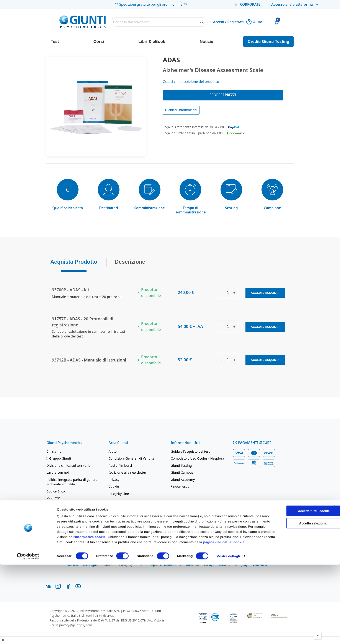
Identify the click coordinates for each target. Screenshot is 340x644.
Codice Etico (56, 491)
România (192, 565)
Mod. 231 (54, 498)
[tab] (74, 262)
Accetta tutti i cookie (296, 585)
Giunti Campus (182, 472)
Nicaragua (90, 565)
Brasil (86, 560)
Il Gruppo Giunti (59, 458)
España (204, 560)
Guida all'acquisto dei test (190, 451)
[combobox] (159, 22)
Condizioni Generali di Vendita (132, 458)
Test (55, 41)
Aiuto (254, 22)
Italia (258, 560)
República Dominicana (165, 565)
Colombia (131, 560)
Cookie (114, 486)
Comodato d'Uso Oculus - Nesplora (197, 458)
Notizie (206, 41)
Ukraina (225, 565)
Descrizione (130, 260)
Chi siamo (54, 451)
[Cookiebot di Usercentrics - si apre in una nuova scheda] (28, 636)
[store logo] (83, 22)
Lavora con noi (58, 472)
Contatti (52, 505)
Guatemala (222, 560)
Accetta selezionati (296, 597)
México (73, 565)
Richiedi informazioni (181, 110)
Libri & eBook (152, 41)
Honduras (242, 560)
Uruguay (241, 565)
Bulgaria (101, 560)
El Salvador (186, 560)
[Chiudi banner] (333, 581)
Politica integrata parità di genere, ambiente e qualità (72, 482)
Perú (141, 565)
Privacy (114, 479)
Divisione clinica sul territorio (69, 465)
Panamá (108, 565)
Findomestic (180, 486)
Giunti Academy (183, 479)
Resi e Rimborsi (120, 465)
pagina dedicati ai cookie (127, 621)
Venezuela (260, 565)
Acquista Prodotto (74, 260)
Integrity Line (119, 494)
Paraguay (126, 565)
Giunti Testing (181, 465)
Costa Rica (150, 560)
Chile (115, 560)
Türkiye (209, 565)
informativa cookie (156, 611)
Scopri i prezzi (223, 95)
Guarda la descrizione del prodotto (191, 82)
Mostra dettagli (228, 635)
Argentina (55, 560)
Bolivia (72, 560)
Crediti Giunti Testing (268, 41)
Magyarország (276, 560)
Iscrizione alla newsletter (127, 472)
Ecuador (168, 560)
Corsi (99, 41)
